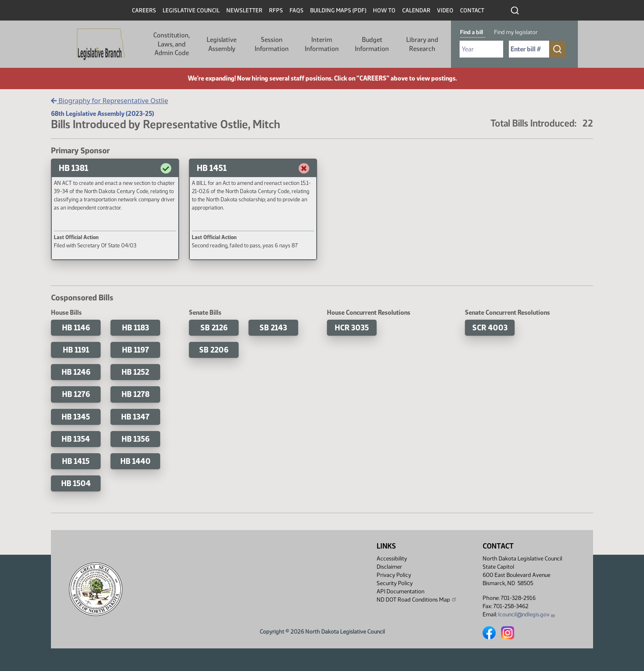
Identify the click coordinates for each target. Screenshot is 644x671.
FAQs (297, 10)
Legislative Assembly (222, 44)
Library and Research (422, 44)
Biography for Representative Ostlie (109, 101)
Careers (144, 10)
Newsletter (244, 10)
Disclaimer (389, 567)
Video (445, 10)
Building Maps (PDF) (338, 10)
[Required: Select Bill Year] (481, 49)
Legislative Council (191, 10)
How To (384, 10)
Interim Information (322, 44)
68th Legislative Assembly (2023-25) (102, 114)
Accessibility (392, 559)
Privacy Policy (394, 575)
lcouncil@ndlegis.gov (527, 615)
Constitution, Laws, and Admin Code (171, 44)
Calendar (416, 10)
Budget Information (372, 44)
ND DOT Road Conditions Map (417, 600)
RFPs (276, 10)
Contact (472, 10)
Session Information (272, 44)
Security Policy (395, 583)
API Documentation (400, 591)
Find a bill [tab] (471, 32)
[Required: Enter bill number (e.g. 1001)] (529, 49)
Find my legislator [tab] (516, 32)
